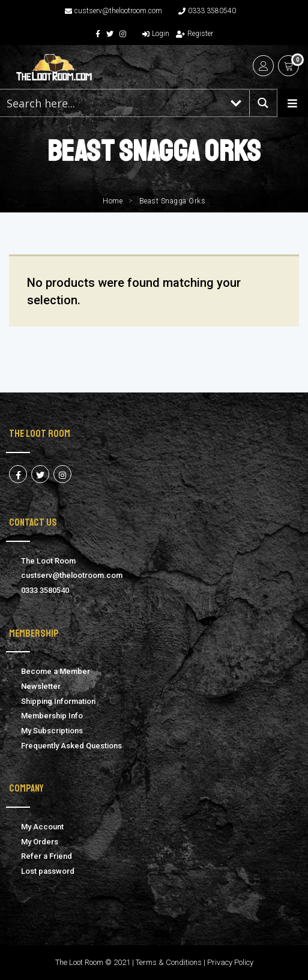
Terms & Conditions (169, 962)
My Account (42, 827)
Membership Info (52, 716)
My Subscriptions (52, 731)
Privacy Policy (230, 962)
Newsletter (41, 686)
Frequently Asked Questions (71, 746)
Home (113, 201)
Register (195, 34)
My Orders (40, 842)
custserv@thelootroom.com (113, 11)
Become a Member (56, 671)
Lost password (48, 871)
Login (156, 34)
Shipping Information (58, 701)
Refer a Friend (47, 856)
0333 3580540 (207, 11)
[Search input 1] (112, 103)
